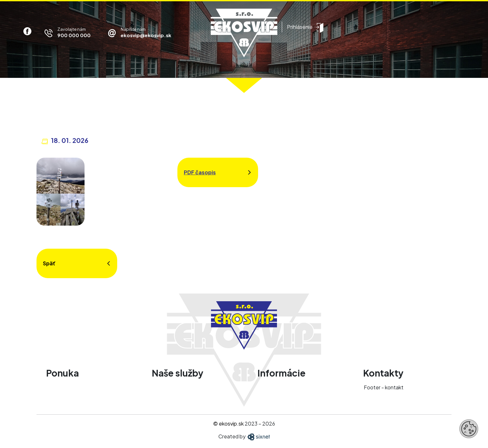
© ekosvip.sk (228, 423)
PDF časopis (200, 172)
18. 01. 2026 (70, 140)
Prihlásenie (300, 27)
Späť (49, 263)
